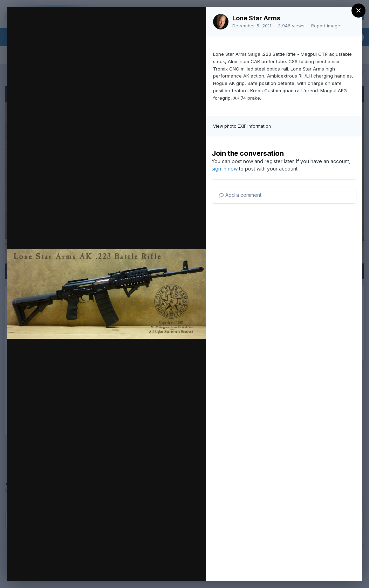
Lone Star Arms (256, 18)
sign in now (225, 169)
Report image (326, 26)
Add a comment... (242, 195)
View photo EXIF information (242, 126)
